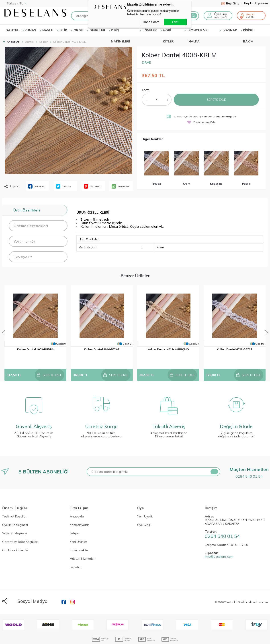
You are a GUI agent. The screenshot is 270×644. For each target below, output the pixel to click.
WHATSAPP (120, 186)
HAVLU (48, 30)
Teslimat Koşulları (15, 505)
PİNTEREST (92, 186)
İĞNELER (150, 30)
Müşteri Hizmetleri (83, 547)
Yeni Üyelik (145, 505)
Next (266, 327)
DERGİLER (97, 30)
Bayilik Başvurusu (256, 3)
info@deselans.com (219, 545)
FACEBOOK (36, 186)
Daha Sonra (151, 22)
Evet (175, 22)
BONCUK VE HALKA (198, 32)
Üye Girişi (221, 14)
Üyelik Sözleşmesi (15, 514)
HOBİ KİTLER (168, 32)
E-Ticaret (122, 638)
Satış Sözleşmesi (14, 522)
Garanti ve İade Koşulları (20, 531)
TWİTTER (63, 186)
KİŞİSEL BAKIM (249, 32)
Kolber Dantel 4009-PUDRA (35, 349)
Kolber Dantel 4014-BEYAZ (102, 349)
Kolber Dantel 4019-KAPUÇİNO (168, 349)
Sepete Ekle (216, 100)
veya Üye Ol (221, 17)
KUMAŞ (30, 30)
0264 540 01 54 (249, 465)
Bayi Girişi (232, 3)
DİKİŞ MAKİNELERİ (120, 32)
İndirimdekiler (79, 539)
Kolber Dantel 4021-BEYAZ (235, 349)
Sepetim (76, 556)
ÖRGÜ (78, 30)
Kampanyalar (79, 514)
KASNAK (230, 30)
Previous (4, 327)
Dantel (12, 30)
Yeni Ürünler (78, 531)
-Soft (111, 638)
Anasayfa (77, 505)
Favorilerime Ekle (201, 122)
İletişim (75, 522)
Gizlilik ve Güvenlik (15, 539)
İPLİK (63, 30)
